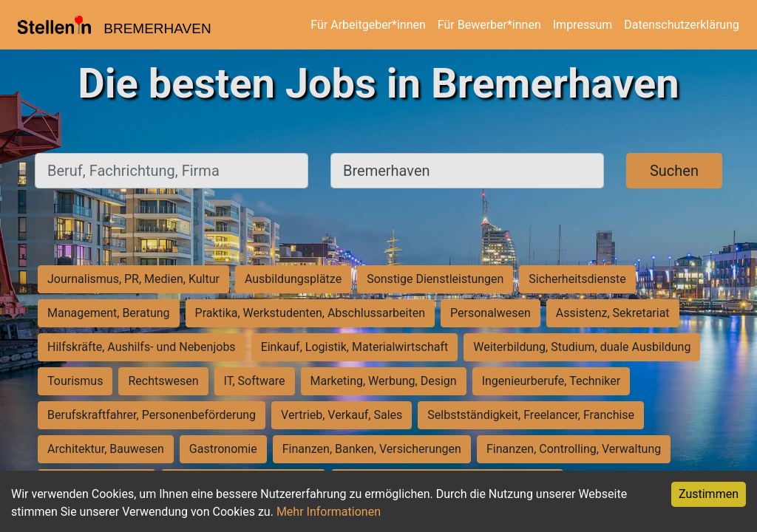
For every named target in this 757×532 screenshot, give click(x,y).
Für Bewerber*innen (489, 25)
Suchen (674, 171)
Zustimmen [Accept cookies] (709, 494)
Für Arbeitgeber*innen (368, 25)
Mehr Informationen (329, 512)
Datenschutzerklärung (682, 25)
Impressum (583, 25)
